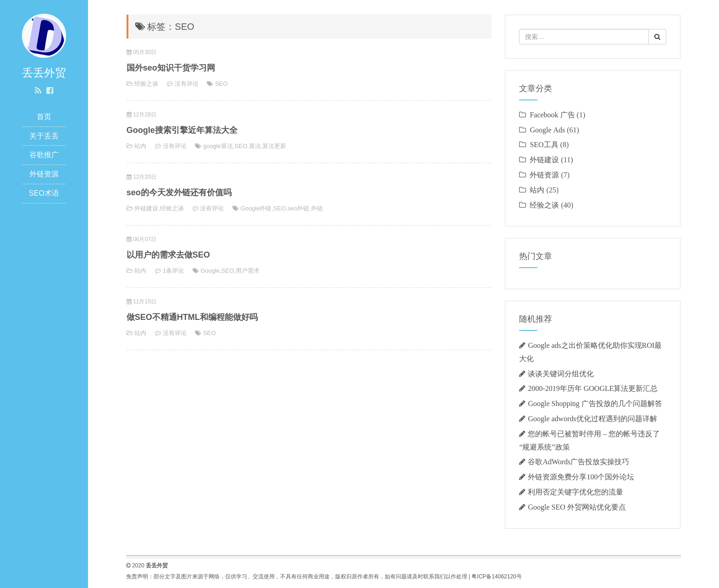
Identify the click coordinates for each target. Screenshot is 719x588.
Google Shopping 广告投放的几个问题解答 (595, 403)
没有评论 (187, 84)
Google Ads (547, 130)
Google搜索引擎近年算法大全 (182, 130)
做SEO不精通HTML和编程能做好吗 (192, 317)
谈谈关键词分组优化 (561, 374)
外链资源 (44, 174)
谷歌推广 (44, 155)
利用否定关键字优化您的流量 (575, 492)
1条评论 (173, 271)
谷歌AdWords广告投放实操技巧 (578, 462)
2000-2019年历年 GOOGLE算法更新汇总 (593, 388)
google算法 (218, 146)
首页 (44, 117)
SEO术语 (44, 193)
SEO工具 (544, 144)
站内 (140, 146)
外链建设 (146, 208)
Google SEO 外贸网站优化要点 (577, 507)
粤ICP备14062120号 (496, 577)
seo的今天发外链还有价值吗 (179, 192)
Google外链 (256, 208)
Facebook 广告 (552, 115)
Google (210, 271)
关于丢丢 (44, 136)
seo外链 (298, 208)
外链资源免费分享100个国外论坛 (581, 477)
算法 (255, 146)
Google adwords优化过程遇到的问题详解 (592, 418)
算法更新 (274, 146)
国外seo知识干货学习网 (171, 68)
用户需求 (248, 271)
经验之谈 (146, 84)
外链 (317, 208)
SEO (221, 84)
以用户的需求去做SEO (168, 255)
